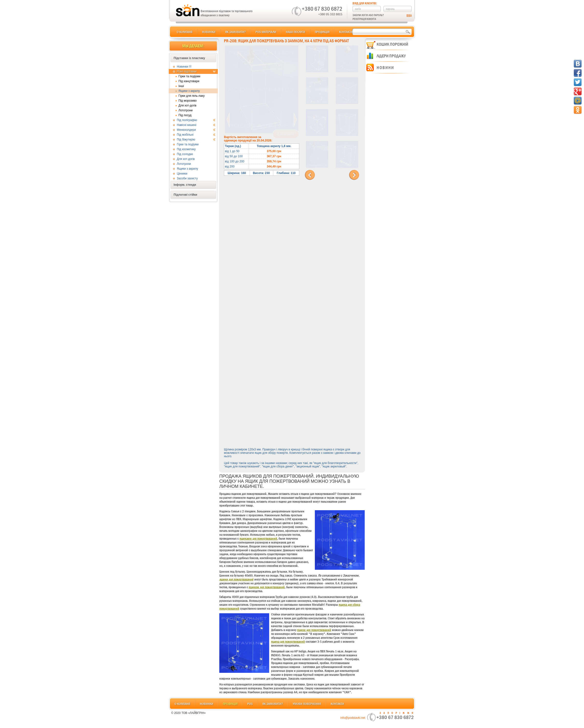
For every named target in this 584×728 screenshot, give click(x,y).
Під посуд (185, 115)
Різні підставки (196, 71)
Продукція (322, 32)
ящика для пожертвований (288, 641)
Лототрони (186, 110)
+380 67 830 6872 (322, 9)
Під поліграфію (196, 120)
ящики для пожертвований (236, 579)
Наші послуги (296, 32)
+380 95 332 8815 (330, 14)
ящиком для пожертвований (267, 587)
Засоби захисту (187, 178)
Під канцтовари (189, 81)
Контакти (346, 32)
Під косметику (186, 149)
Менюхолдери (196, 130)
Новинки (209, 32)
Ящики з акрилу (189, 91)
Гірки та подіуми (189, 76)
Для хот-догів (187, 105)
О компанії (185, 32)
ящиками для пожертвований (258, 538)
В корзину (286, 134)
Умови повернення (307, 704)
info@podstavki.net (353, 718)
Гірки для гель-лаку (192, 96)
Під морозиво (188, 101)
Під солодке (185, 154)
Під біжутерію (196, 140)
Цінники (182, 174)
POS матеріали (266, 32)
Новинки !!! (184, 67)
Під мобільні (196, 135)
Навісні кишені (196, 125)
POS (250, 704)
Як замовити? (235, 32)
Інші (181, 86)
